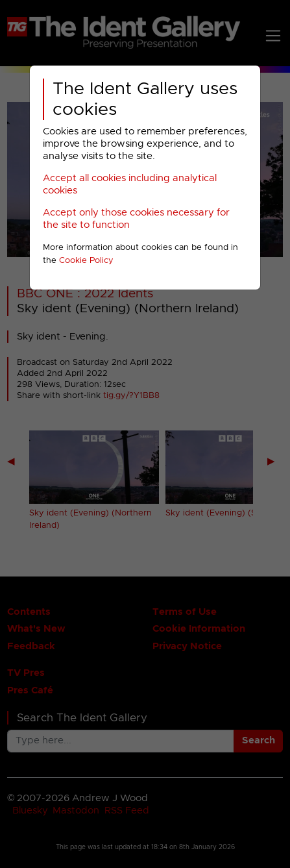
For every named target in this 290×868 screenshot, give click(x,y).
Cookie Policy (86, 261)
